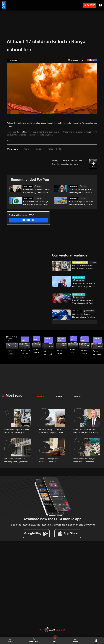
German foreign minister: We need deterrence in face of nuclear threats (81, 203)
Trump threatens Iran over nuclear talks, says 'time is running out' (84, 285)
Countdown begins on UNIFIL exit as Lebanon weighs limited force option (84, 267)
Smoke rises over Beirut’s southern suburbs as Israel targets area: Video (74, 351)
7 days (58, 397)
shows (75, 640)
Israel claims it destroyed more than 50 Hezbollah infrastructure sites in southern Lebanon (84, 461)
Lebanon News (24, 339)
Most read (14, 396)
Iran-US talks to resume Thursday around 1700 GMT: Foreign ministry (83, 302)
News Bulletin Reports (80, 262)
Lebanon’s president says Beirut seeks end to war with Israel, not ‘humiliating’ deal (86, 431)
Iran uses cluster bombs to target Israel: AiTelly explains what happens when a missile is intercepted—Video (13, 353)
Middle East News (79, 277)
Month (76, 397)
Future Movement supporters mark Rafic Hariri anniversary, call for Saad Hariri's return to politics (98, 353)
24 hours (39, 397)
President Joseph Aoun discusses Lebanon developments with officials (51, 461)
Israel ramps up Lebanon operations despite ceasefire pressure (51, 431)
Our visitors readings (70, 256)
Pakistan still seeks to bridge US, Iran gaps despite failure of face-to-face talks (36, 203)
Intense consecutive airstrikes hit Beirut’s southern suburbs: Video (49, 353)
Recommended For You (30, 180)
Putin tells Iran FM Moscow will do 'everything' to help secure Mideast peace (37, 191)
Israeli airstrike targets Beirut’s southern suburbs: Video (37, 351)
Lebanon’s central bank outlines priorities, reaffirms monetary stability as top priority (16, 461)
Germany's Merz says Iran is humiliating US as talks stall (81, 191)
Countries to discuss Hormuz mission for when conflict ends (83, 316)
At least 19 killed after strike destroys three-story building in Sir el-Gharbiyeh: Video (25, 352)
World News (28, 186)
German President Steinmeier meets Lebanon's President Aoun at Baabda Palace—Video (85, 352)
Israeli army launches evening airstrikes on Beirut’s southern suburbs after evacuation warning (62, 352)
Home (11, 640)
